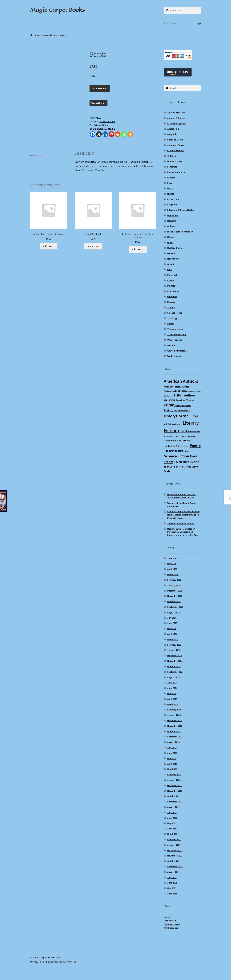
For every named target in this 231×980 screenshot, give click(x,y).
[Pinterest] (111, 134)
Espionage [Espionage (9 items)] (187, 406)
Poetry (171, 280)
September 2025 (175, 607)
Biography (172, 134)
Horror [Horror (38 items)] (182, 416)
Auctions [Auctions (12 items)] (186, 387)
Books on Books (175, 140)
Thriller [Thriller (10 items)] (182, 467)
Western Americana (177, 351)
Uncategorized (175, 340)
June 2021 (172, 883)
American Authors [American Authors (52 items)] (181, 381)
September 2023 (175, 737)
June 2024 (172, 688)
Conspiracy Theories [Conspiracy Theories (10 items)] (185, 400)
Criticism (172, 156)
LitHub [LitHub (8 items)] (178, 436)
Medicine (172, 221)
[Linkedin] (105, 134)
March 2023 (173, 769)
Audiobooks (173, 129)
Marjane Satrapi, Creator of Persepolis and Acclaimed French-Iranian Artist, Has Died (183, 532)
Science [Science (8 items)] (186, 451)
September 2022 (175, 802)
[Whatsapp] (124, 134)
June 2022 (172, 818)
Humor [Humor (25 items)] (193, 416)
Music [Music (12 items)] (173, 441)
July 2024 (172, 683)
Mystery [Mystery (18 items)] (182, 440)
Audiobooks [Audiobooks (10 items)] (169, 391)
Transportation (175, 329)
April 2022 (172, 829)
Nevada (171, 253)
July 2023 (172, 748)
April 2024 (172, 699)
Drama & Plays (175, 161)
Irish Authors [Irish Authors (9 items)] (169, 424)
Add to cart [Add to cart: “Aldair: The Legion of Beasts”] (49, 246)
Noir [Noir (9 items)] (189, 441)
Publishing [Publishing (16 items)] (170, 451)
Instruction (173, 199)
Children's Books (176, 145)
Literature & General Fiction (181, 210)
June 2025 (172, 623)
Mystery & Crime (175, 248)
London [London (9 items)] (184, 436)
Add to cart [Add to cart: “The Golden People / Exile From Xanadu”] (138, 249)
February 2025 (174, 645)
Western (171, 345)
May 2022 (172, 823)
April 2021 (172, 894)
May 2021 (172, 888)
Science (171, 307)
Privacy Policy (38, 962)
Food (170, 183)
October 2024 (174, 666)
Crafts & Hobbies (176, 150)
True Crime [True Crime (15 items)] (192, 467)
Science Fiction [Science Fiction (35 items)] (176, 456)
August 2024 (173, 677)
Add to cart (100, 88)
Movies (171, 237)
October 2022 (174, 796)
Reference (172, 296)
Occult (171, 264)
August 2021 (173, 872)
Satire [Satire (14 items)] (180, 451)
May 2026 (172, 564)
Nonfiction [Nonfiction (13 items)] (170, 446)
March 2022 (173, 834)
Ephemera (172, 167)
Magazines (173, 215)
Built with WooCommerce (62, 962)
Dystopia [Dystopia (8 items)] (178, 406)
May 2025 (172, 628)
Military (171, 226)
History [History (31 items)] (170, 416)
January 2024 (174, 715)
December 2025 (175, 591)
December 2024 (175, 656)
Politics (171, 286)
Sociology (172, 318)
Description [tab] (37, 155)
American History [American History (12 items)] (172, 387)
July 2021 (172, 877)
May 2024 (172, 693)
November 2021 (175, 856)
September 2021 (175, 867)
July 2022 (172, 812)
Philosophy (173, 275)
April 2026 (172, 569)
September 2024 (175, 672)
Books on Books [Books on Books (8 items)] (194, 391)
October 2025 (174, 601)
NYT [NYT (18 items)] (178, 446)
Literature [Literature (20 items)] (185, 431)
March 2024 (173, 704)
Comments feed (172, 924)
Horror (171, 188)
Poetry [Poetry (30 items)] (195, 446)
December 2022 (175, 785)
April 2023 (172, 764)
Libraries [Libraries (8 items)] (179, 424)
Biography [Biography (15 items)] (181, 391)
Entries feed (170, 921)
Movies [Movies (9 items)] (167, 441)
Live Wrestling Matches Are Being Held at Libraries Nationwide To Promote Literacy (184, 515)
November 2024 (175, 661)
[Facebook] (93, 134)
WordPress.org (171, 928)
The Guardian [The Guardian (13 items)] (171, 467)
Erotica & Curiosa (176, 172)
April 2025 (172, 634)
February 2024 (174, 710)
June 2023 (172, 753)
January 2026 (174, 585)
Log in (167, 917)
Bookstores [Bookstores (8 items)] (168, 396)
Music (170, 242)
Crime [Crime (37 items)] (169, 405)
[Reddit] (118, 134)
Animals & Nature (176, 118)
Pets (170, 269)
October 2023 (174, 731)
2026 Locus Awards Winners (181, 523)
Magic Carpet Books (57, 10)
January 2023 (174, 780)
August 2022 (173, 807)
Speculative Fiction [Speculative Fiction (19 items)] (186, 462)
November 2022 (175, 791)
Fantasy (171, 178)
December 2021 (175, 850)
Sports (171, 324)
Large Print (173, 205)
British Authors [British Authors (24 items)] (185, 395)
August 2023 (173, 742)
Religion (171, 302)
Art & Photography (177, 123)
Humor (171, 194)
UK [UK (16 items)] (168, 471)
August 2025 (173, 612)
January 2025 (174, 650)
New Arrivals (173, 259)
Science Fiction (49, 35)
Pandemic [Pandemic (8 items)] (185, 446)
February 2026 (174, 580)
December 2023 (175, 720)
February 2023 (174, 775)
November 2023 (175, 726)
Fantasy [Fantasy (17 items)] (169, 410)
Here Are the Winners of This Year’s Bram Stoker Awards (181, 496)
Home (37, 35)
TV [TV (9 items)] (165, 471)
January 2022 (174, 845)
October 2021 (174, 861)
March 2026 (173, 574)
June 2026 (172, 558)
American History (176, 113)
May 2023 (172, 758)
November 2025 (175, 596)
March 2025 (173, 639)
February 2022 (174, 840)
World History (174, 356)
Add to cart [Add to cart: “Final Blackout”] (93, 246)
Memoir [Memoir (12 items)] (191, 436)
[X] (99, 134)
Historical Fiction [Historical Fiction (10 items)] (182, 411)
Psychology (173, 291)
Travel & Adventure (177, 334)
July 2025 (172, 618)
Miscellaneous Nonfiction (180, 232)
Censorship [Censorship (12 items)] (169, 400)
